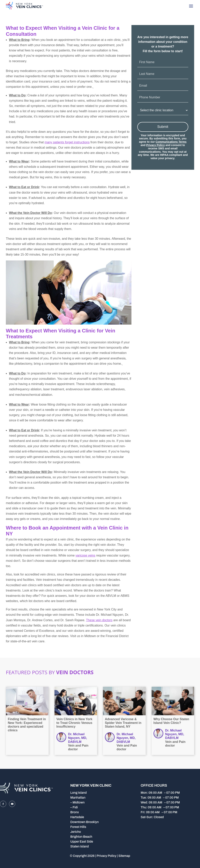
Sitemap (124, 856)
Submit (163, 127)
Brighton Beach (81, 837)
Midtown (79, 802)
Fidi (75, 807)
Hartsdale (77, 817)
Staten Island (79, 846)
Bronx (75, 812)
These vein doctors (99, 620)
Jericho (76, 832)
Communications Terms (171, 142)
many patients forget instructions (67, 142)
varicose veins (85, 555)
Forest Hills (78, 827)
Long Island (79, 793)
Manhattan (78, 798)
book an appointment (61, 40)
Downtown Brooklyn (84, 822)
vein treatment (62, 373)
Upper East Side (82, 842)
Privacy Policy (156, 145)
